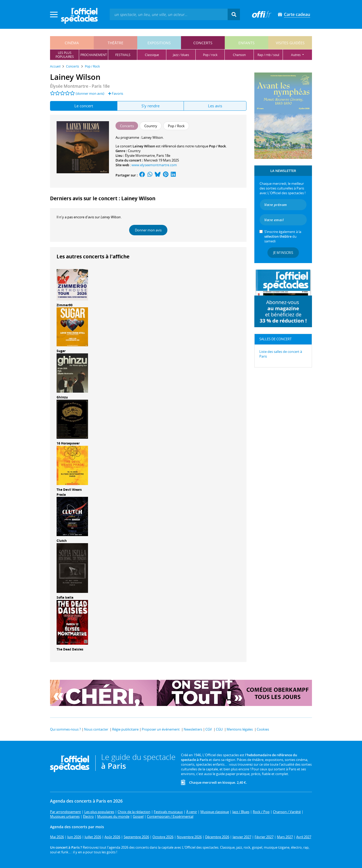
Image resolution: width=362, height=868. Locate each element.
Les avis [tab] (215, 106)
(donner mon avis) (90, 93)
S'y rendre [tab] (150, 106)
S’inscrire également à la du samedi (283, 236)
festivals (123, 55)
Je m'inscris (283, 253)
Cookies (263, 729)
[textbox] (169, 14)
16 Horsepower (68, 443)
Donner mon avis (148, 230)
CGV (209, 729)
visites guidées (290, 43)
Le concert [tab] (84, 106)
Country (134, 151)
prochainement (94, 55)
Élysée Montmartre (140, 155)
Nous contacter (96, 729)
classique (152, 55)
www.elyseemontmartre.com (154, 165)
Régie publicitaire (125, 729)
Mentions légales (240, 729)
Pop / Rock (217, 146)
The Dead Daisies (70, 649)
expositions (159, 43)
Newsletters (193, 729)
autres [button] (296, 55)
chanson (239, 55)
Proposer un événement (161, 729)
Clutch (62, 541)
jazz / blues (181, 55)
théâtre (116, 43)
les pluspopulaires (65, 55)
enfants (246, 43)
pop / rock (210, 55)
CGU (219, 729)
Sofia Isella (65, 597)
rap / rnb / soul (268, 55)
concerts (203, 43)
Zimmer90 (65, 305)
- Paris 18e (80, 86)
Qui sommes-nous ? (65, 729)
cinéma (72, 43)
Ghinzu (62, 397)
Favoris (116, 93)
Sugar (61, 351)
